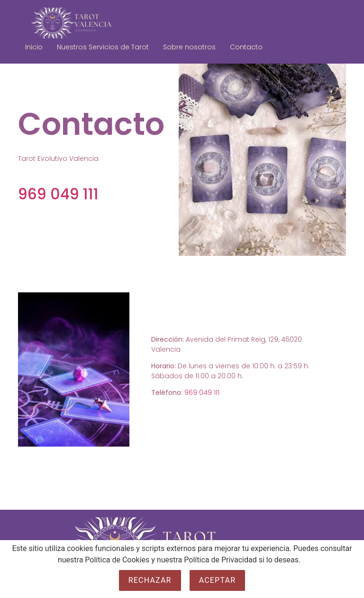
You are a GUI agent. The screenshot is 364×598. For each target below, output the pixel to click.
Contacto (246, 47)
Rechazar (150, 580)
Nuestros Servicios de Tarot (103, 47)
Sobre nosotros (189, 47)
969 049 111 (58, 194)
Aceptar (218, 580)
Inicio (34, 47)
